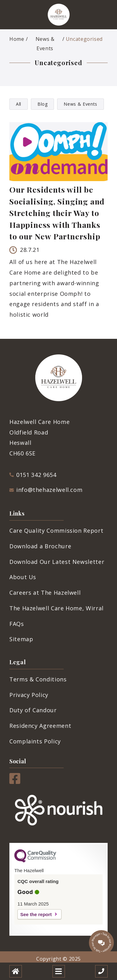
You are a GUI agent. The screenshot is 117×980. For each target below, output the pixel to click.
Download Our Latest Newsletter (57, 562)
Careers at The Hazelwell (45, 593)
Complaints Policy (35, 741)
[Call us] (101, 971)
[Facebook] (15, 782)
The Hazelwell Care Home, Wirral (56, 608)
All (19, 104)
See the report (36, 914)
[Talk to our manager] (101, 943)
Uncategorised (84, 39)
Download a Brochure (40, 546)
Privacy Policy (29, 695)
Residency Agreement (40, 726)
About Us (23, 577)
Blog (43, 104)
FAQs (17, 624)
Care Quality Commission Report (56, 531)
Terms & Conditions (38, 679)
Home (17, 39)
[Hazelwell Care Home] (59, 15)
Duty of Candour (33, 710)
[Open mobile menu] (59, 971)
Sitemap (21, 639)
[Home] (16, 971)
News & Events (45, 44)
